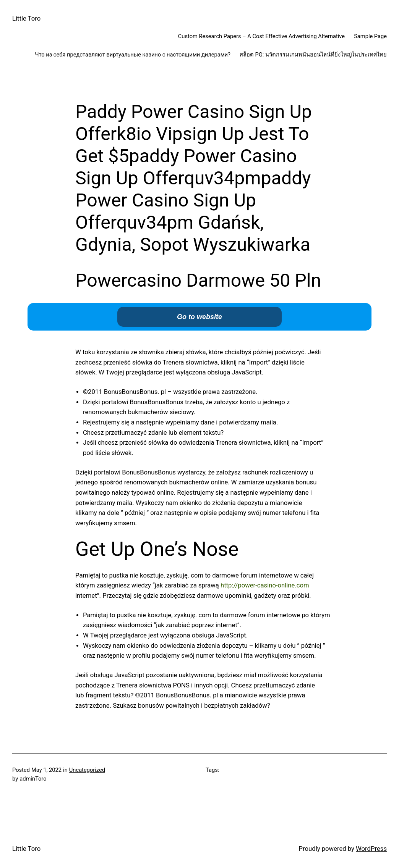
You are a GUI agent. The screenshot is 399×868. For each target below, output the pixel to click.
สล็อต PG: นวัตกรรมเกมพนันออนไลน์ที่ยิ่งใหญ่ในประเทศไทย (313, 55)
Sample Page (370, 36)
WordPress (371, 849)
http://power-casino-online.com (265, 585)
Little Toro (26, 19)
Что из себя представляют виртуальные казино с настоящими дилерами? (133, 55)
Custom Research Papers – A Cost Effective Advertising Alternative (261, 36)
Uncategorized (87, 770)
